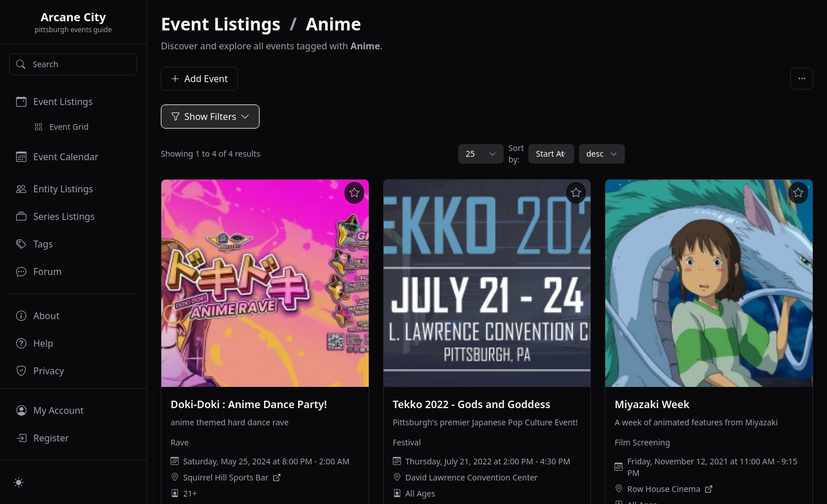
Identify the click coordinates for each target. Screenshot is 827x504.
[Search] (73, 64)
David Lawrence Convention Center (472, 477)
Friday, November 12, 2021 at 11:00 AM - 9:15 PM (712, 467)
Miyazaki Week (652, 404)
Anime (334, 24)
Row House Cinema (664, 489)
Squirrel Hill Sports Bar (226, 477)
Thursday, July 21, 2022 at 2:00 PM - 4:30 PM (488, 461)
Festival (407, 442)
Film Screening (642, 442)
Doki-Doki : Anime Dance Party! (249, 404)
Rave (180, 442)
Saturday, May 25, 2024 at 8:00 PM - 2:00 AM (266, 461)
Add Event (199, 79)
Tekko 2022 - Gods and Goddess (472, 404)
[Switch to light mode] (19, 482)
